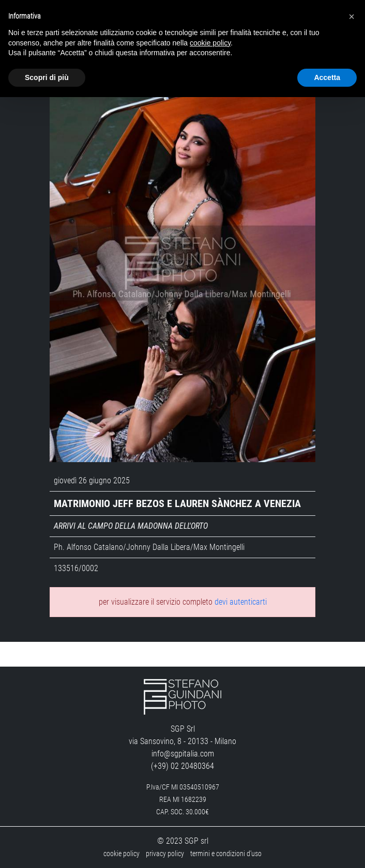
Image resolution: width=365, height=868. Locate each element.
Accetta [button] (327, 77)
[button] (352, 17)
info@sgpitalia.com (183, 754)
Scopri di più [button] (47, 77)
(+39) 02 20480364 (182, 766)
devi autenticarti (241, 602)
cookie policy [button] (210, 43)
